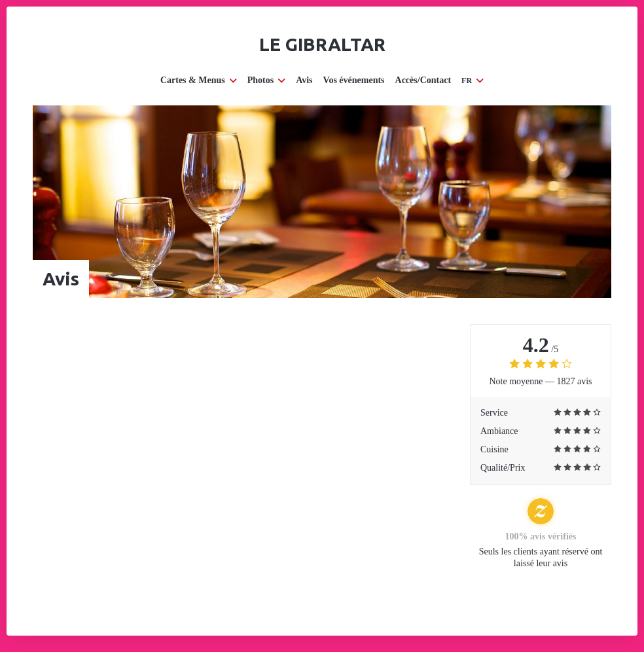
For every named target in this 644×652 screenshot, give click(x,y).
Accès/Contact (423, 80)
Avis (304, 80)
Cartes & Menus (199, 80)
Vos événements (354, 80)
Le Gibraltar (322, 44)
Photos (266, 80)
